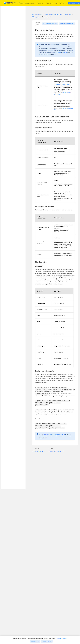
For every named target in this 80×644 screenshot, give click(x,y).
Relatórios (68, 14)
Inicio (22, 3)
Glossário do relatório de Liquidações (55, 434)
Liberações (36, 17)
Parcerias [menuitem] (50, 3)
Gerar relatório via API (63, 109)
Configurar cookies (47, 641)
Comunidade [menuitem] (60, 3)
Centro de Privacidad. (62, 638)
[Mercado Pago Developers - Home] (12, 3)
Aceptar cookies (35, 641)
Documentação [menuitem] (30, 3)
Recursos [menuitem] (41, 3)
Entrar (65, 3)
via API (65, 52)
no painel (58, 52)
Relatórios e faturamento (63, 84)
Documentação (37, 14)
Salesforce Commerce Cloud (53, 14)
